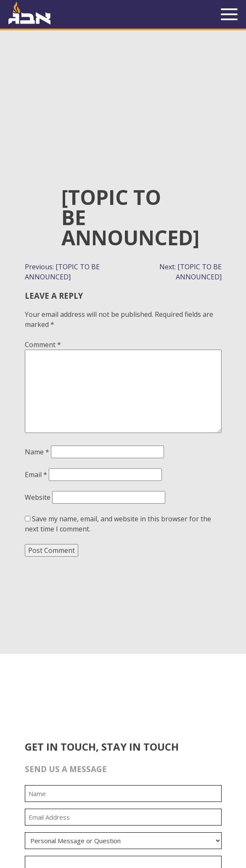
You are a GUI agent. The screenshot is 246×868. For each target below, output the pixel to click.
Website (38, 497)
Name (37, 452)
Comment (43, 345)
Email (36, 475)
